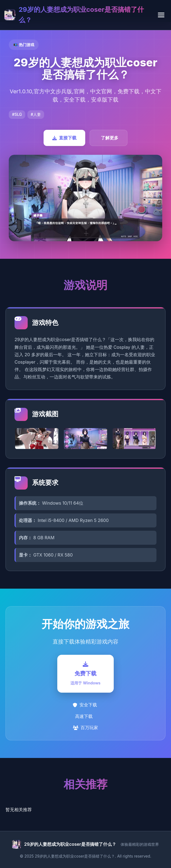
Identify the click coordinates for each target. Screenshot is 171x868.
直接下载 (64, 138)
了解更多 (110, 138)
